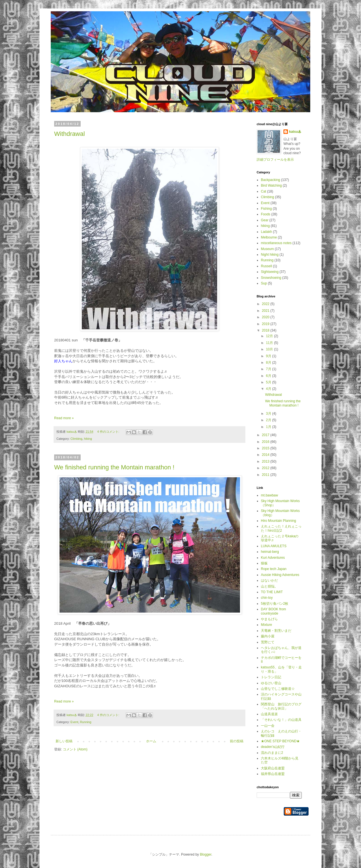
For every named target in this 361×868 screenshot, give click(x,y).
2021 (266, 311)
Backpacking (270, 180)
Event (74, 722)
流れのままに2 (272, 753)
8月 (269, 363)
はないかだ (269, 580)
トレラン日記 (271, 677)
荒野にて (268, 642)
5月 (269, 382)
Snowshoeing (271, 278)
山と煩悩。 (269, 586)
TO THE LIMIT (272, 592)
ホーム (151, 741)
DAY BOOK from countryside (273, 611)
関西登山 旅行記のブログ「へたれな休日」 (281, 706)
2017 (266, 435)
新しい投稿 (64, 741)
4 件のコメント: (109, 432)
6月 (269, 376)
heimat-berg (270, 552)
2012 (266, 468)
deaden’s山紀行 (273, 747)
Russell (266, 266)
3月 (269, 414)
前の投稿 (237, 741)
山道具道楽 (269, 714)
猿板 (264, 563)
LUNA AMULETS (274, 546)
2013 (266, 461)
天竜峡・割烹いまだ (276, 631)
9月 (269, 356)
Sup (264, 283)
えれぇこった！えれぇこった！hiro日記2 (281, 528)
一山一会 (268, 726)
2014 (266, 455)
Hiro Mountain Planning (279, 521)
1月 (269, 427)
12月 (270, 336)
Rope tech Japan (274, 569)
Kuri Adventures (273, 558)
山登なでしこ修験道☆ (278, 689)
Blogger (206, 854)
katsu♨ (295, 132)
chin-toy (267, 598)
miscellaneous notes (276, 243)
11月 (270, 343)
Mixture (266, 625)
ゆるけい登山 (271, 683)
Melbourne (269, 237)
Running (85, 722)
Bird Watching (271, 185)
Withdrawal (70, 134)
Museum (267, 249)
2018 (266, 330)
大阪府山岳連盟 (273, 768)
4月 (269, 389)
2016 (266, 442)
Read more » (64, 418)
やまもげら (269, 619)
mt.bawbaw (269, 495)
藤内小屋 (268, 636)
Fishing (266, 209)
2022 (266, 304)
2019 (266, 324)
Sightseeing (270, 272)
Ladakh (266, 232)
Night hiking (270, 255)
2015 (266, 448)
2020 (266, 317)
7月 (269, 369)
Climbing (76, 439)
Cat (264, 191)
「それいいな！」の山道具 (281, 720)
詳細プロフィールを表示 (275, 160)
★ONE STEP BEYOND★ (280, 741)
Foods (266, 214)
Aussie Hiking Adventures (280, 575)
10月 (270, 349)
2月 (269, 420)
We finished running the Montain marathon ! (114, 467)
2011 (266, 475)
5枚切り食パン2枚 (275, 604)
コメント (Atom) (75, 749)
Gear (265, 220)
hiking (88, 439)
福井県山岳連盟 (273, 774)
